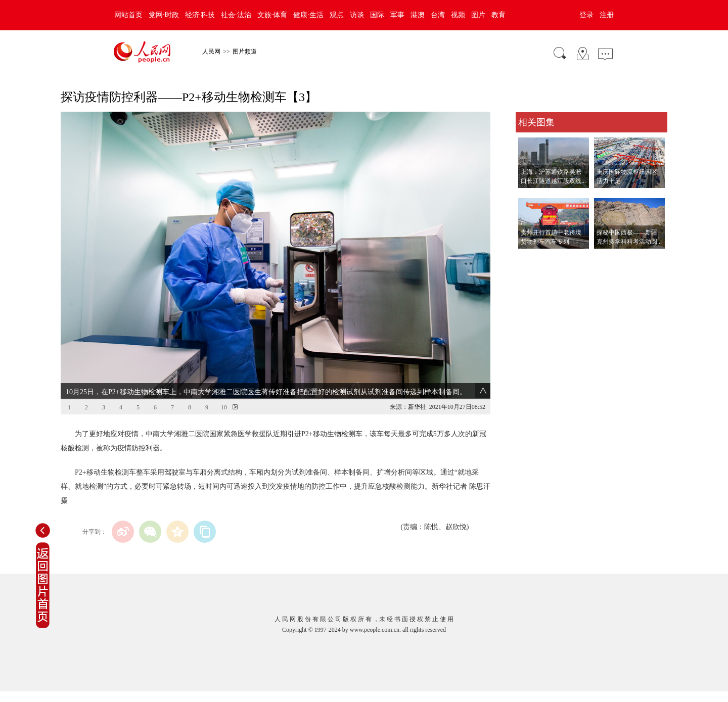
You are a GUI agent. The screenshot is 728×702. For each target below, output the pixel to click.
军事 (397, 15)
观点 (337, 15)
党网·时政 (164, 15)
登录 (586, 15)
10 (224, 407)
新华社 (417, 407)
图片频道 (245, 52)
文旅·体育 (272, 15)
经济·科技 (200, 15)
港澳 (418, 15)
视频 (458, 15)
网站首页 (128, 15)
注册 (607, 15)
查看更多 (530, 259)
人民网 (211, 52)
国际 (377, 15)
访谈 (357, 15)
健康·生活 (308, 15)
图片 (478, 15)
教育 (498, 15)
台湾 (438, 15)
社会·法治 (236, 15)
